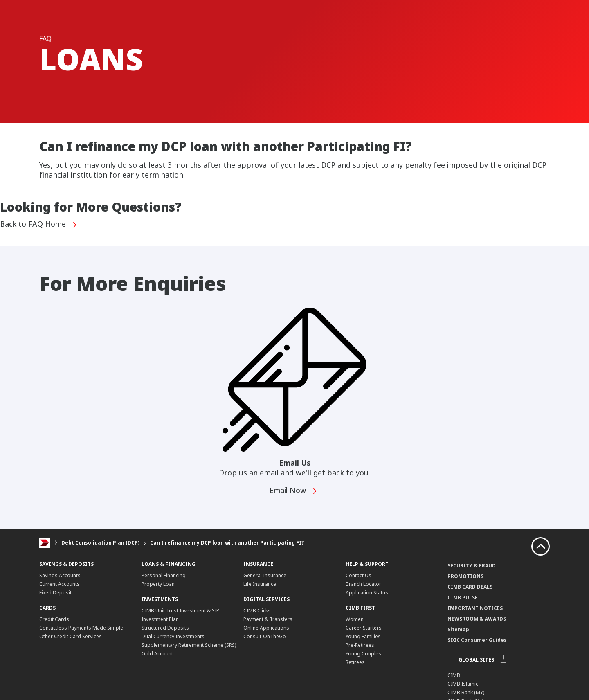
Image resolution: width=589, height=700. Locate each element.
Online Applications (266, 628)
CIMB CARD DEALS (470, 587)
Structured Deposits (165, 628)
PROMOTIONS (465, 576)
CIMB (454, 675)
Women (355, 619)
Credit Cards (54, 619)
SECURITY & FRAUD (472, 566)
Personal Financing (164, 575)
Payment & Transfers (268, 619)
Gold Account (157, 654)
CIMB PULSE (463, 598)
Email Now (294, 491)
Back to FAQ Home (39, 225)
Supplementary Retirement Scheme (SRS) (189, 645)
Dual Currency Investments (173, 636)
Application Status (367, 593)
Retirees (355, 662)
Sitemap (458, 629)
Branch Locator (363, 584)
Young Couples (363, 654)
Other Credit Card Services (71, 636)
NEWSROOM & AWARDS (477, 619)
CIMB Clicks (257, 611)
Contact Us (359, 575)
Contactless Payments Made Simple (81, 628)
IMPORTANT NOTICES (475, 608)
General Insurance (265, 575)
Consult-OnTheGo (265, 636)
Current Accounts (60, 584)
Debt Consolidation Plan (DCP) (100, 543)
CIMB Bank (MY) (466, 692)
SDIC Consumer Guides (477, 640)
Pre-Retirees (360, 645)
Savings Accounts (60, 575)
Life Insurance (260, 584)
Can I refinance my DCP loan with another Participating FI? (227, 543)
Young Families (363, 636)
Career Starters (364, 628)
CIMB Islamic (463, 684)
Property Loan (158, 584)
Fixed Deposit (55, 593)
